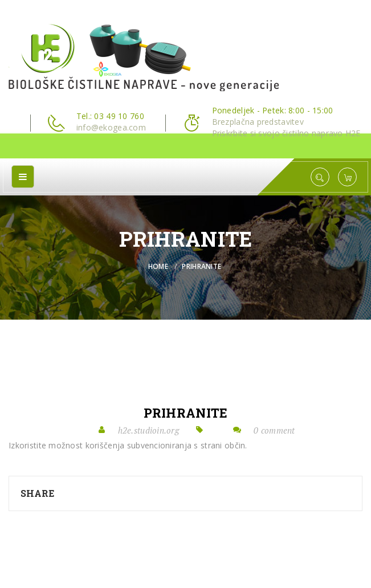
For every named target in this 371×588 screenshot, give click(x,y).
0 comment (274, 430)
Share (37, 493)
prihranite (186, 413)
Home (158, 266)
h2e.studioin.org (148, 430)
